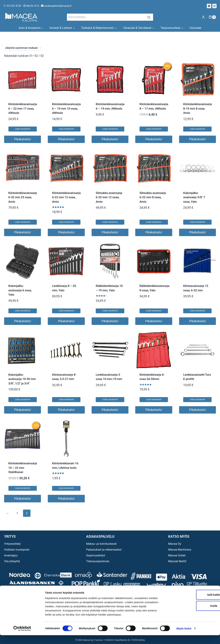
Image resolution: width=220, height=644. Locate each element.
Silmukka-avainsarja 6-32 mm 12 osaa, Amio (109, 197)
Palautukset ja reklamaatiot (104, 550)
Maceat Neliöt (177, 561)
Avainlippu (11, 555)
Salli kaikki (191, 603)
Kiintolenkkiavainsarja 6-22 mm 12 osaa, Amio (66, 197)
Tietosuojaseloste (98, 561)
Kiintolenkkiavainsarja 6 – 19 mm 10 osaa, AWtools (66, 108)
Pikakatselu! (23, 139)
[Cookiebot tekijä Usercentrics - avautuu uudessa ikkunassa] (22, 637)
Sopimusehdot (96, 555)
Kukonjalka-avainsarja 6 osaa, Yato (20, 290)
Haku (150, 17)
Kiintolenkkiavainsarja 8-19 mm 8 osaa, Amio (198, 108)
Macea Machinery (180, 550)
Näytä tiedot (184, 637)
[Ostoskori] (212, 17)
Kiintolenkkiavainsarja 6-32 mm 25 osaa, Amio (23, 197)
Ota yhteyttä (12, 561)
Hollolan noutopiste (17, 550)
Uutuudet (196, 28)
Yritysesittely (12, 544)
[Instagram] (214, 6)
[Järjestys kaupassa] (23, 48)
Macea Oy (175, 544)
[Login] (203, 17)
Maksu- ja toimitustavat (101, 544)
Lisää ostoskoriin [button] (23, 129)
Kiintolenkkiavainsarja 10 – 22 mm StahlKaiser (23, 468)
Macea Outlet (177, 555)
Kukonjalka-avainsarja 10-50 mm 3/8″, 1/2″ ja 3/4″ (22, 379)
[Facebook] (209, 6)
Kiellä (191, 615)
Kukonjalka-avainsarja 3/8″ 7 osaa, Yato (194, 197)
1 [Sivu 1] (17, 513)
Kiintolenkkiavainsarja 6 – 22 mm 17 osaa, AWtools (23, 108)
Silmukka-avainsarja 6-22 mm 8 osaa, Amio (153, 197)
